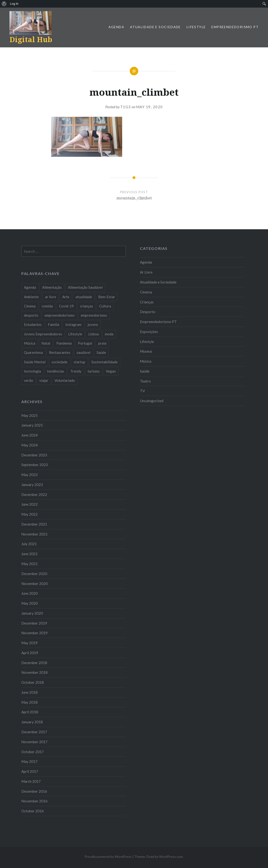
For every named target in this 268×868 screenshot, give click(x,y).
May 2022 (29, 514)
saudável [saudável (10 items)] (83, 352)
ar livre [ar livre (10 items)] (51, 297)
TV (142, 391)
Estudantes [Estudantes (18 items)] (33, 324)
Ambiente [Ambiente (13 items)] (31, 297)
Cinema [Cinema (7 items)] (30, 306)
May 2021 (29, 564)
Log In (14, 4)
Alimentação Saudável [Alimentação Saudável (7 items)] (85, 287)
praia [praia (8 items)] (102, 343)
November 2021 (34, 534)
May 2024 (29, 445)
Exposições (149, 332)
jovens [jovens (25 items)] (93, 324)
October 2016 (33, 811)
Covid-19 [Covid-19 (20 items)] (66, 306)
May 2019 (29, 643)
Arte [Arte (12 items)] (66, 297)
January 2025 (32, 425)
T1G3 (126, 107)
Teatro (145, 381)
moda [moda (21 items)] (109, 334)
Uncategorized (152, 401)
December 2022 (34, 495)
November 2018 (34, 672)
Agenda (116, 27)
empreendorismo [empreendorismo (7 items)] (94, 315)
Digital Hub (31, 39)
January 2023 (32, 485)
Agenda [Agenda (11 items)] (30, 287)
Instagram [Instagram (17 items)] (73, 324)
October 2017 (33, 752)
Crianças (147, 302)
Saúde (145, 371)
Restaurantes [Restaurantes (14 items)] (60, 352)
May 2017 (29, 761)
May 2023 (29, 475)
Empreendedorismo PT (235, 27)
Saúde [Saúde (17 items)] (101, 352)
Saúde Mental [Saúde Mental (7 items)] (35, 362)
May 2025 (29, 415)
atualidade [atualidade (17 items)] (84, 297)
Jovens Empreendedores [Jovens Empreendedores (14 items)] (43, 334)
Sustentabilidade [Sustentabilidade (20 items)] (105, 362)
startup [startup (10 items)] (79, 362)
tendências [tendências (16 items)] (56, 371)
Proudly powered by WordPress (108, 857)
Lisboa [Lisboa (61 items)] (94, 334)
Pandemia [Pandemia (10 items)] (64, 343)
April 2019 (30, 653)
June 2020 (29, 593)
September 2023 (35, 465)
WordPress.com (171, 857)
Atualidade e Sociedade (155, 27)
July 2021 (29, 544)
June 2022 (29, 504)
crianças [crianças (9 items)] (87, 306)
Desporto (148, 312)
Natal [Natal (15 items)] (46, 343)
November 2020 (34, 584)
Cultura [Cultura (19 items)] (105, 306)
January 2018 (32, 722)
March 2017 (31, 781)
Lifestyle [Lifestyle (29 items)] (75, 334)
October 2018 (33, 682)
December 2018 (34, 663)
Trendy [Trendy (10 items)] (76, 371)
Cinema (146, 292)
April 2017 (30, 771)
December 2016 (34, 791)
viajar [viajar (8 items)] (44, 380)
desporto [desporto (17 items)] (31, 315)
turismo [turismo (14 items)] (94, 371)
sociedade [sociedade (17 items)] (60, 362)
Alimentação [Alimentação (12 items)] (52, 287)
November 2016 (34, 801)
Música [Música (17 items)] (30, 343)
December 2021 (34, 524)
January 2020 (32, 613)
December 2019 (34, 623)
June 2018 (29, 692)
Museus (146, 351)
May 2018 (29, 702)
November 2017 (34, 742)
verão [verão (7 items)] (29, 380)
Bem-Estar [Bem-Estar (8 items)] (107, 297)
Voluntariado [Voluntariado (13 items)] (65, 380)
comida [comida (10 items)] (47, 306)
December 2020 (34, 574)
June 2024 (29, 435)
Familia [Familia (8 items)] (54, 324)
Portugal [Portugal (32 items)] (85, 343)
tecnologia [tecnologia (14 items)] (32, 371)
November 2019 (34, 633)
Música (146, 361)
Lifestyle (196, 27)
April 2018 (30, 712)
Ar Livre (146, 272)
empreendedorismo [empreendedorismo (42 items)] (60, 315)
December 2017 (34, 732)
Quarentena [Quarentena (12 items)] (33, 352)
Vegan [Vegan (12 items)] (111, 371)
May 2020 (29, 603)
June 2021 (29, 554)
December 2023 (34, 455)
